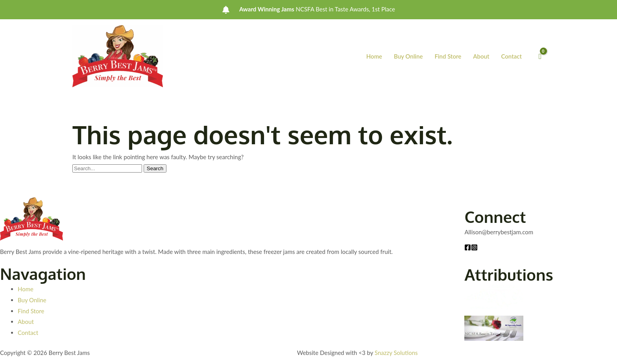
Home (374, 56)
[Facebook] (468, 247)
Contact (511, 56)
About (481, 56)
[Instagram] (474, 247)
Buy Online (408, 56)
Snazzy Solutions (396, 353)
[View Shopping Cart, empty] (540, 56)
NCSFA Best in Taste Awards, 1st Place (317, 9)
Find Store (448, 56)
